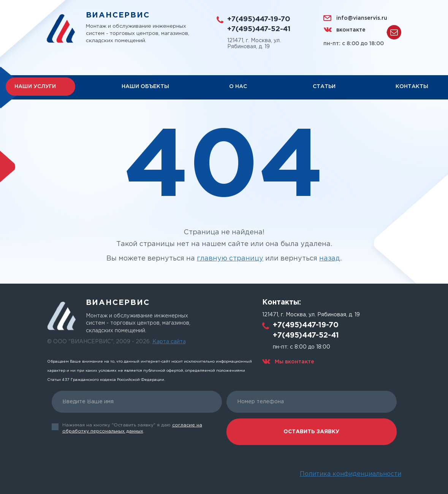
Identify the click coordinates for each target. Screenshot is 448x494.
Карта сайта (169, 342)
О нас (238, 87)
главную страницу (230, 259)
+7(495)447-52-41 (260, 29)
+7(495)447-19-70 (260, 19)
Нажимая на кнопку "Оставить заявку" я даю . (132, 428)
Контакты (412, 87)
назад (330, 259)
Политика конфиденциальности (351, 474)
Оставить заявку (311, 432)
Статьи (324, 87)
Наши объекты (145, 87)
